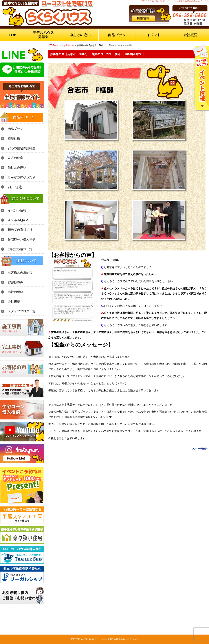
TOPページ (55, 45)
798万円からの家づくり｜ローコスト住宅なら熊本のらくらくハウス (105, 639)
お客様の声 (69, 45)
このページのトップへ (198, 449)
